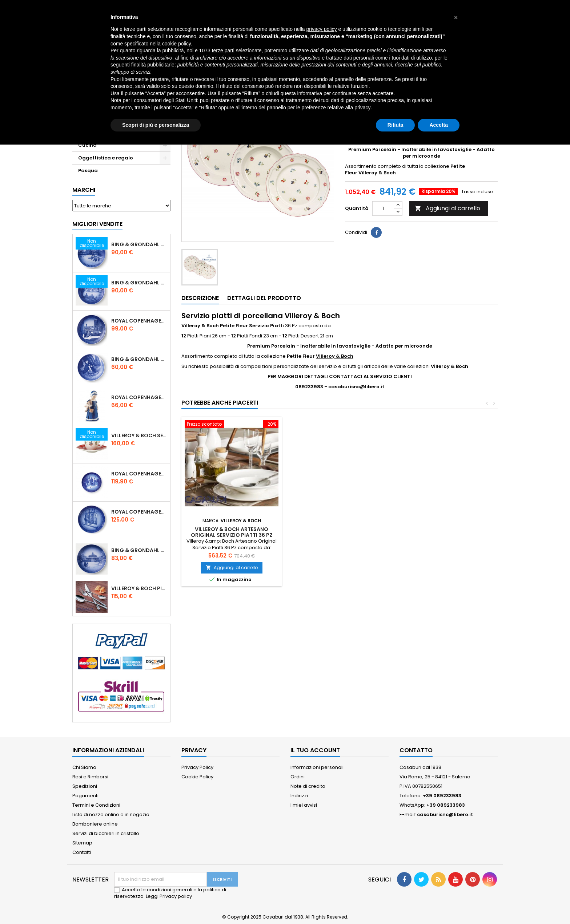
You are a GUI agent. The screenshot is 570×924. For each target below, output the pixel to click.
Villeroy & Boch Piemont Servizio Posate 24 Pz (139, 588)
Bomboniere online (95, 824)
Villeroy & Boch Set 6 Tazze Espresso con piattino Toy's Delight (139, 435)
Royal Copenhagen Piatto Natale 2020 (139, 321)
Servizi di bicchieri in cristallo (106, 833)
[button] (456, 17)
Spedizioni (85, 786)
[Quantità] (383, 208)
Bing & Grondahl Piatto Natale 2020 (139, 244)
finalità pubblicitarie (153, 65)
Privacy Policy (197, 767)
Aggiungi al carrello (447, 208)
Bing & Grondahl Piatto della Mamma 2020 (139, 359)
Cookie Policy (197, 777)
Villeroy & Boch (377, 173)
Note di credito (308, 786)
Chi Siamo (84, 767)
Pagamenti (85, 796)
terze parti (223, 50)
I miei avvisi (304, 805)
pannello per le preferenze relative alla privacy (319, 108)
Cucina (87, 145)
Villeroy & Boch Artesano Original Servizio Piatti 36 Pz (232, 532)
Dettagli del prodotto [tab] (264, 298)
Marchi (84, 190)
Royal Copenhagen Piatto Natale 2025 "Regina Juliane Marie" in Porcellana (139, 512)
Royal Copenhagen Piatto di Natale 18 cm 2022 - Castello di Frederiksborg (139, 474)
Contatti (82, 852)
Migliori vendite (97, 224)
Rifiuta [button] (396, 125)
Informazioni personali (317, 767)
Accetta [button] (439, 125)
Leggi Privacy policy (169, 896)
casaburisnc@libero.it (445, 814)
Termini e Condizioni (96, 805)
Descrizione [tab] (200, 298)
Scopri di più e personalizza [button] (156, 125)
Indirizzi (299, 796)
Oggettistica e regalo (106, 158)
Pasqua (88, 171)
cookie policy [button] (176, 44)
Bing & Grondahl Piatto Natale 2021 (139, 550)
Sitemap (82, 843)
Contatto (416, 750)
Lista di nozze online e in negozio (111, 814)
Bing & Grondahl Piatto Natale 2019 (139, 283)
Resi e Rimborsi (90, 777)
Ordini (298, 777)
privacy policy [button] (322, 29)
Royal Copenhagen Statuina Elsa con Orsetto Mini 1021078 (139, 397)
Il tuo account (315, 750)
